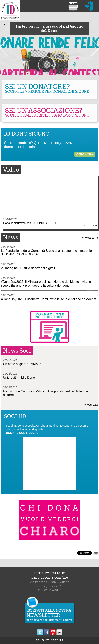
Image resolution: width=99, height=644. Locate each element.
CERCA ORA (85, 154)
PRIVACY (42, 640)
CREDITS (57, 640)
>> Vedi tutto (89, 225)
